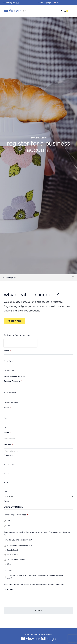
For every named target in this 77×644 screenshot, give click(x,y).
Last (6, 428)
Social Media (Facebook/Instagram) (20, 545)
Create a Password (13, 381)
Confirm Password (11, 402)
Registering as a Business (16, 515)
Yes (9, 521)
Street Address (10, 455)
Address (8, 445)
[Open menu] (72, 11)
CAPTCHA (8, 590)
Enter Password (10, 392)
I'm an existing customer (16, 559)
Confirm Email (10, 370)
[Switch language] (57, 3)
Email (7, 351)
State (6, 482)
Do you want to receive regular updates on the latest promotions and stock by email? (36, 577)
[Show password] (69, 386)
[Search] (25, 11)
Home (5, 277)
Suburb (7, 473)
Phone (8, 433)
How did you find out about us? (19, 540)
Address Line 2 (10, 464)
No (9, 526)
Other (9, 564)
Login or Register (11, 3)
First (6, 418)
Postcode (8, 492)
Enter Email (8, 361)
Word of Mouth (13, 555)
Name (7, 408)
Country (7, 501)
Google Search (13, 550)
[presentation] (20, 343)
